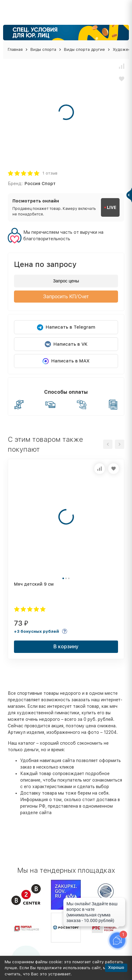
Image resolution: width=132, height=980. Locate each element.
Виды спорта (43, 49)
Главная (15, 49)
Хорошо (116, 967)
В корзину (66, 647)
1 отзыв (50, 173)
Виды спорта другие (84, 49)
